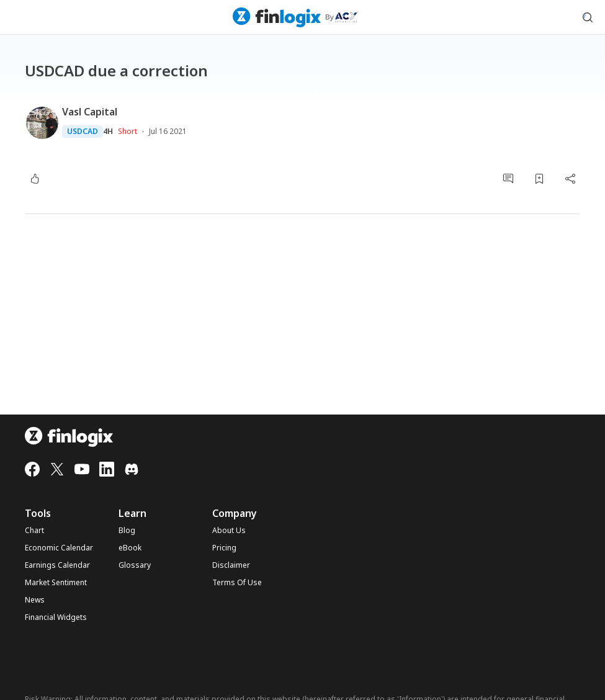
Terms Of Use (237, 583)
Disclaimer (231, 565)
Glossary (135, 565)
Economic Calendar (59, 548)
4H (108, 132)
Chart (34, 531)
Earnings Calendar (57, 565)
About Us (229, 531)
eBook (130, 548)
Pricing (224, 548)
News (35, 600)
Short (128, 131)
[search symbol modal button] (588, 17)
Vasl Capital (90, 112)
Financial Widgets (56, 617)
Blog (127, 531)
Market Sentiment (56, 583)
